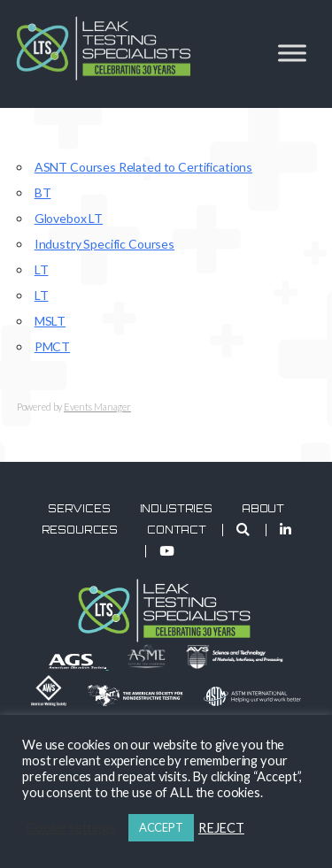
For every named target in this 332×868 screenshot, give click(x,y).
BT (43, 192)
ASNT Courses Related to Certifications (143, 167)
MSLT (50, 321)
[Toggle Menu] (292, 53)
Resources (80, 530)
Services (79, 509)
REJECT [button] (221, 828)
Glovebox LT (69, 218)
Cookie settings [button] (71, 828)
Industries (177, 509)
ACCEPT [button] (161, 827)
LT (42, 269)
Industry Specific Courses (104, 244)
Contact (177, 530)
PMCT (52, 346)
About (263, 509)
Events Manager (97, 407)
